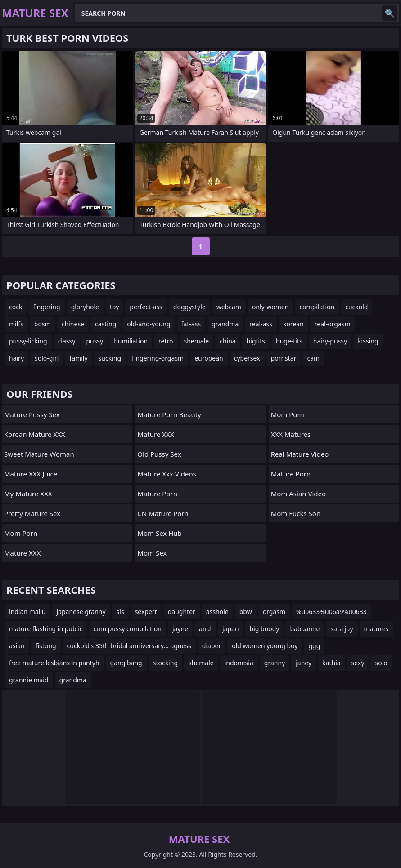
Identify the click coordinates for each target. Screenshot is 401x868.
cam (313, 358)
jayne (180, 629)
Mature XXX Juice (31, 474)
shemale (197, 341)
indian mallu (27, 612)
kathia (331, 663)
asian (17, 646)
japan (231, 629)
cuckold (356, 307)
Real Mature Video (300, 454)
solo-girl (47, 358)
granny (275, 663)
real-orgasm (333, 324)
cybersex (247, 358)
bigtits (256, 341)
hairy (16, 358)
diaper (212, 646)
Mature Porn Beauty (169, 414)
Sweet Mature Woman (39, 454)
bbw (246, 612)
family (78, 358)
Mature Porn (157, 494)
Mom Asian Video (298, 494)
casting (106, 324)
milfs (16, 324)
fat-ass (191, 324)
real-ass (261, 324)
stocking (165, 663)
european (209, 358)
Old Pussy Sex (159, 454)
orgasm (274, 612)
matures (376, 629)
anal (205, 629)
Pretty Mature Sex (32, 513)
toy (114, 307)
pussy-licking (28, 341)
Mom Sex (152, 553)
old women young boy (265, 646)
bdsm (43, 324)
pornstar (284, 358)
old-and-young (149, 324)
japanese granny (81, 612)
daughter (182, 612)
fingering (46, 307)
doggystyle (189, 307)
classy (67, 341)
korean (293, 324)
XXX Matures (291, 434)
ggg (314, 646)
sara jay (342, 629)
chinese (73, 324)
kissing (368, 341)
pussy (95, 341)
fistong (46, 646)
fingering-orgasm (158, 358)
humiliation (131, 341)
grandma (225, 324)
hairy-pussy (330, 341)
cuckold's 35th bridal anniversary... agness (129, 646)
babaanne (305, 629)
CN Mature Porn (163, 513)
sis (120, 612)
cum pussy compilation (128, 629)
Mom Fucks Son (296, 513)
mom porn (21, 533)
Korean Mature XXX (35, 434)
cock (16, 307)
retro (166, 341)
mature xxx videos (167, 474)
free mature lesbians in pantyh (54, 663)
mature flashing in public (46, 629)
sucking (110, 358)
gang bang (126, 663)
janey (304, 663)
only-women (270, 307)
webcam (229, 307)
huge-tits (289, 341)
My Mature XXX (28, 494)
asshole (217, 612)
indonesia (239, 663)
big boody (265, 629)
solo (381, 663)
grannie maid (29, 680)
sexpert (146, 612)
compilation (317, 307)
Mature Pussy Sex (32, 414)
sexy (358, 663)
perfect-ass (146, 307)
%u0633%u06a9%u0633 (331, 612)
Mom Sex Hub (159, 533)
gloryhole (85, 307)
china (228, 341)
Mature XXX (22, 553)
